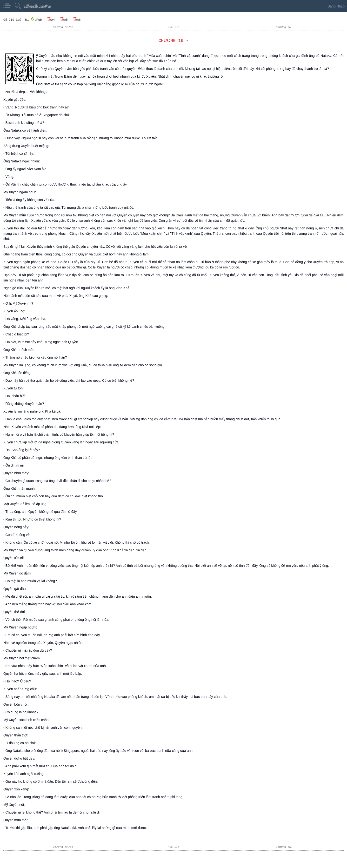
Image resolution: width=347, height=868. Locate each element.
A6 (77, 20)
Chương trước (63, 27)
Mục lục (173, 27)
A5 (64, 20)
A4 (51, 20)
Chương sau (284, 27)
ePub (36, 20)
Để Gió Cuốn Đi (16, 20)
